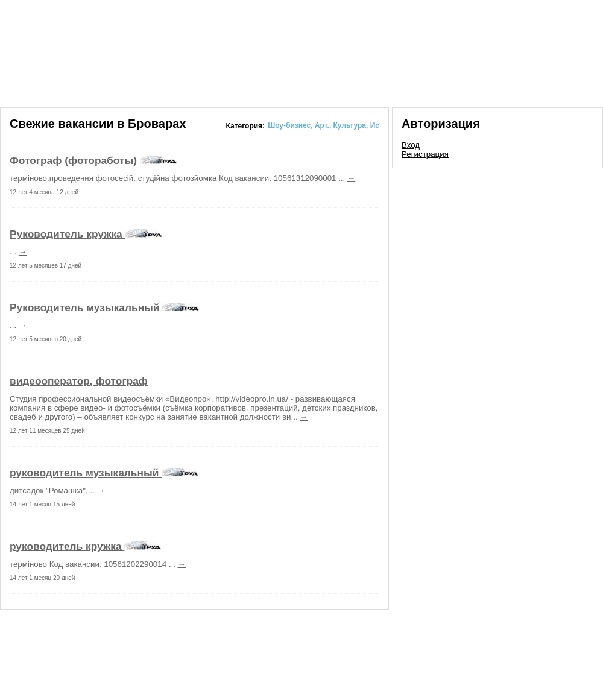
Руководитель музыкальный (86, 307)
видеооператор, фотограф (79, 381)
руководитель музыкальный (86, 473)
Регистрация (425, 154)
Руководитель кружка (68, 234)
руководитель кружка (67, 546)
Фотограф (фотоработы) (75, 160)
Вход (411, 145)
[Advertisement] (497, 256)
